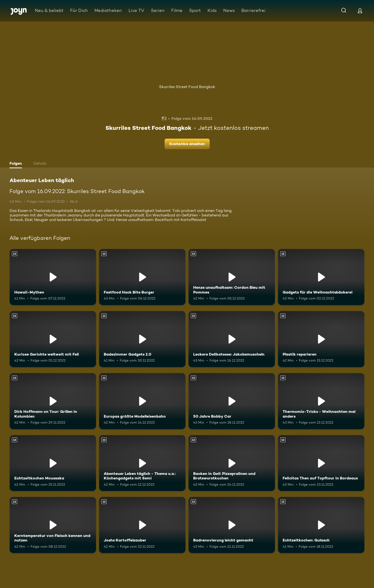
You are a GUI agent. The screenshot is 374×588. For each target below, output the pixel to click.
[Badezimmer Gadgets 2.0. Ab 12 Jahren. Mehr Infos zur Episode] (142, 339)
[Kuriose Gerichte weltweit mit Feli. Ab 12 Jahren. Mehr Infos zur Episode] (53, 339)
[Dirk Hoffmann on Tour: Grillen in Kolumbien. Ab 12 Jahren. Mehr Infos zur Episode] (53, 401)
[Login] (360, 11)
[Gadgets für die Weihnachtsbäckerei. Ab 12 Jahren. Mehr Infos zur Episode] (321, 277)
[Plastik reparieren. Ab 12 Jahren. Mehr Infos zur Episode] (321, 339)
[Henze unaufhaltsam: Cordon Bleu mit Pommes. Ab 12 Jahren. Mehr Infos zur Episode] (232, 277)
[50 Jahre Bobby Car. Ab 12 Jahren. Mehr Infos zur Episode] (232, 401)
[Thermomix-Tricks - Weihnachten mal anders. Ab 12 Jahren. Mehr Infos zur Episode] (321, 401)
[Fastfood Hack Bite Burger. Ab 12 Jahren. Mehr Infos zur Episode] (142, 277)
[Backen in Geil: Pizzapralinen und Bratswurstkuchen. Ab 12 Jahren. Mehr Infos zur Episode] (232, 463)
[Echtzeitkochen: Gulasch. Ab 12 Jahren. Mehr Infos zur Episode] (321, 525)
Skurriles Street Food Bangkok (187, 87)
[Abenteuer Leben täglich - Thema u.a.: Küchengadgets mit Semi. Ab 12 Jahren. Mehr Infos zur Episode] (142, 463)
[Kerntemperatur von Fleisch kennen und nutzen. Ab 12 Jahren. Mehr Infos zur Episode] (53, 525)
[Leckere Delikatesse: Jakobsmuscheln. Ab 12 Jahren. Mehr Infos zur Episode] (232, 339)
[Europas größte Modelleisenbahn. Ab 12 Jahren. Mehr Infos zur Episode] (142, 401)
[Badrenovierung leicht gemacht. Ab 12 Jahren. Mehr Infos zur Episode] (232, 525)
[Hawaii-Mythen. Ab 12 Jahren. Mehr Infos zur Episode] (53, 277)
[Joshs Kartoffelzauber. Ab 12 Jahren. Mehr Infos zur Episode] (142, 525)
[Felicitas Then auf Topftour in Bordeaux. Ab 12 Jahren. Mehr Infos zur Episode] (321, 463)
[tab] (17, 164)
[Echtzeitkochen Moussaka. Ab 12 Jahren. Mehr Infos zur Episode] (53, 463)
